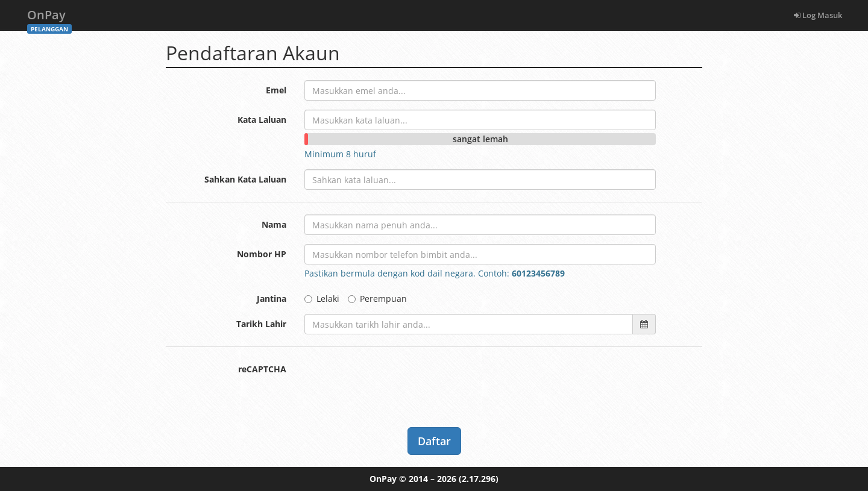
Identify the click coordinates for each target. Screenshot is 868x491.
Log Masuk (818, 15)
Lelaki (322, 299)
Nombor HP (262, 254)
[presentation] (396, 383)
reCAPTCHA (262, 369)
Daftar (434, 441)
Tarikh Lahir (261, 324)
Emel (276, 90)
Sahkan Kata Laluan (245, 179)
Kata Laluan (262, 120)
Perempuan (377, 299)
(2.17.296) (479, 479)
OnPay (49, 18)
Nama (274, 224)
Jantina (272, 299)
